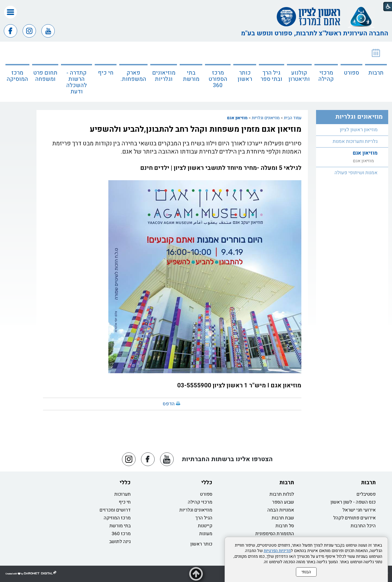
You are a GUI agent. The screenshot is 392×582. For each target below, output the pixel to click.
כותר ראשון (245, 76)
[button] (10, 12)
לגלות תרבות (282, 494)
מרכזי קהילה (326, 76)
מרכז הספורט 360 (218, 79)
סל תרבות (285, 526)
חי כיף (106, 73)
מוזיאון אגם (237, 118)
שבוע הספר (283, 502)
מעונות (206, 534)
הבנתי (306, 572)
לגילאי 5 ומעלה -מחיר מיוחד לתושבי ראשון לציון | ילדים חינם (221, 168)
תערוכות (122, 494)
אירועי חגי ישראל (359, 510)
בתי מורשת (191, 76)
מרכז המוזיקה (117, 518)
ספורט (351, 73)
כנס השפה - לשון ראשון (353, 502)
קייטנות (205, 526)
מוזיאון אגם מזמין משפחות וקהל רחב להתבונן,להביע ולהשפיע (196, 129)
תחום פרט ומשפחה (45, 76)
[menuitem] (376, 72)
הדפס (169, 404)
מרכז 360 (121, 534)
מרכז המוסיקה (17, 76)
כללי (207, 483)
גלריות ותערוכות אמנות (355, 141)
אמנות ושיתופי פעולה (356, 173)
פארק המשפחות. (133, 76)
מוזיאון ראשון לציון (359, 130)
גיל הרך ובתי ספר (271, 76)
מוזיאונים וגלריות (164, 76)
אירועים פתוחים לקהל (354, 518)
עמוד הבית (293, 118)
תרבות (376, 73)
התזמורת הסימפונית (275, 534)
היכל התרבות (363, 526)
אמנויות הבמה (281, 510)
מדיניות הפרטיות (277, 551)
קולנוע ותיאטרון (299, 76)
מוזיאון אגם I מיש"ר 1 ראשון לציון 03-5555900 (239, 385)
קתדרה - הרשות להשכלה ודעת (76, 82)
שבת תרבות (283, 518)
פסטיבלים (366, 494)
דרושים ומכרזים (115, 510)
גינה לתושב (120, 542)
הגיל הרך (204, 518)
